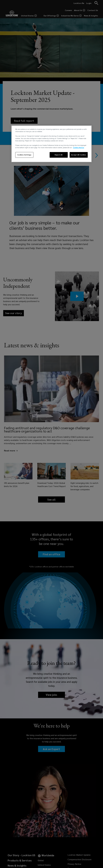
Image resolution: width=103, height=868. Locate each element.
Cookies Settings (24, 155)
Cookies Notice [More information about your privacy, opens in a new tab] (79, 148)
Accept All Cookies (79, 155)
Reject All (59, 155)
